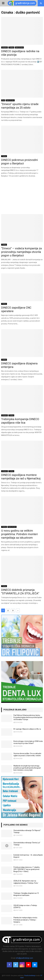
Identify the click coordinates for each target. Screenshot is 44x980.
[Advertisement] (22, 197)
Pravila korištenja (30, 976)
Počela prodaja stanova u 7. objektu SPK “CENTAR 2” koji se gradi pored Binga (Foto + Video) (27, 869)
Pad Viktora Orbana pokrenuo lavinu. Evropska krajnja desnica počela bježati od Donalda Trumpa (28, 717)
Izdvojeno (5, 47)
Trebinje (11, 47)
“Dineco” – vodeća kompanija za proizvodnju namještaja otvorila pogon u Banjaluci (21, 252)
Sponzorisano (19, 47)
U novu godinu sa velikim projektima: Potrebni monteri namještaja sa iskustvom (19, 534)
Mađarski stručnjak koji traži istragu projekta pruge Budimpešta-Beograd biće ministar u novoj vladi (27, 768)
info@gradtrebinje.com (24, 958)
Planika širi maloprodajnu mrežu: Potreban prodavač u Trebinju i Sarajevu (26, 920)
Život (3, 100)
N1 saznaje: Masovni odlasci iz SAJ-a (27, 729)
